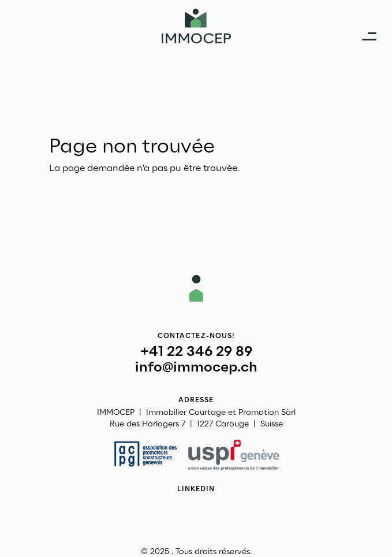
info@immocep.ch (196, 367)
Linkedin (196, 489)
